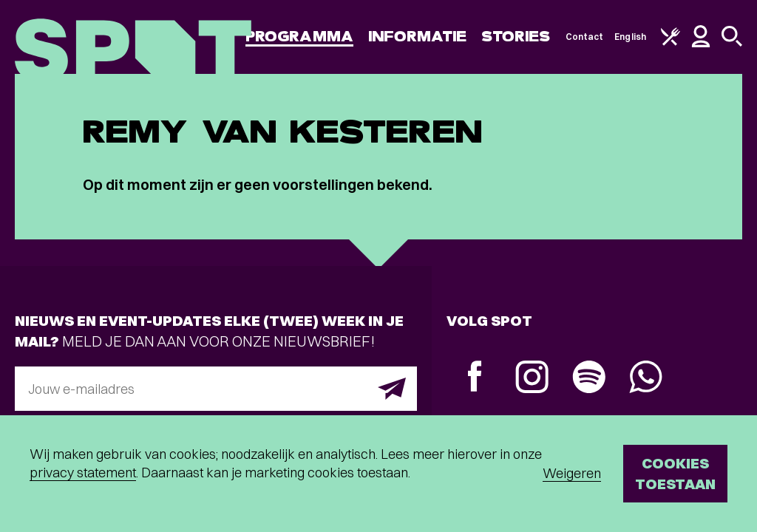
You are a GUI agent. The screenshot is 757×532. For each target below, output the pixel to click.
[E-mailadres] (216, 389)
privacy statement (83, 473)
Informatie (417, 37)
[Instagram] (532, 379)
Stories (516, 37)
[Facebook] (475, 378)
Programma (299, 37)
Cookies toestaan (675, 473)
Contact (585, 37)
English (630, 37)
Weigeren (572, 473)
